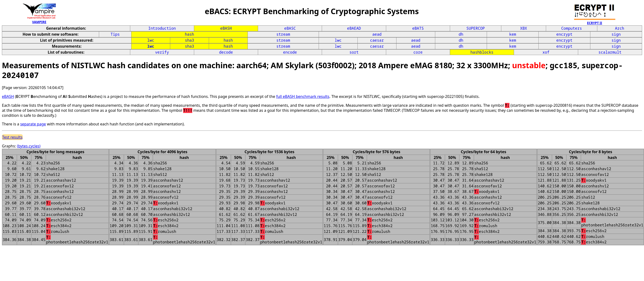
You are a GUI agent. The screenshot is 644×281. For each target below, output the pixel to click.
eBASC (290, 28)
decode (226, 52)
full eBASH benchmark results (303, 96)
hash (189, 34)
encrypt (564, 34)
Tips (115, 34)
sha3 (189, 40)
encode (290, 52)
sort (354, 52)
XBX (524, 28)
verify (162, 52)
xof (546, 52)
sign (616, 34)
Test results (12, 137)
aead (377, 34)
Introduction (162, 28)
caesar (377, 40)
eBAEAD (354, 28)
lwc (151, 40)
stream (283, 34)
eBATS (418, 28)
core (418, 52)
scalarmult (610, 52)
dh (461, 34)
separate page (33, 124)
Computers (571, 28)
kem (513, 34)
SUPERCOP (476, 28)
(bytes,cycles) (29, 146)
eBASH (226, 28)
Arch (620, 28)
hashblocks (482, 52)
